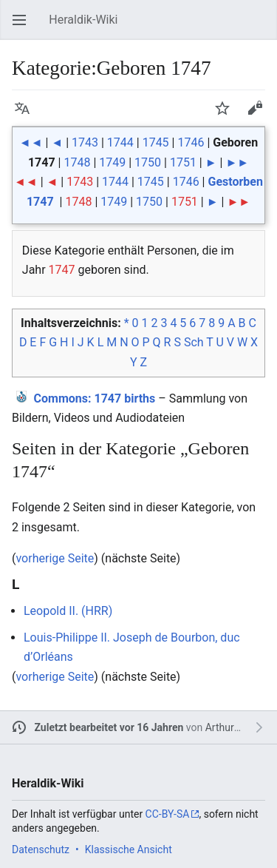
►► (237, 162)
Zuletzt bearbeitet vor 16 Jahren (109, 727)
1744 (120, 142)
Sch (194, 342)
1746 (191, 142)
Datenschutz (41, 850)
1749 (112, 162)
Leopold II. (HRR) (68, 611)
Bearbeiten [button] (259, 115)
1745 (156, 142)
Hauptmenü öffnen (24, 27)
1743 (85, 142)
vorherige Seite (55, 558)
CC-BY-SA (168, 814)
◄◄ (31, 142)
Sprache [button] (27, 115)
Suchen (262, 27)
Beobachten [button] (227, 115)
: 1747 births (95, 398)
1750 (148, 162)
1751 (183, 162)
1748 (77, 162)
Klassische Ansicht (129, 850)
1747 (62, 270)
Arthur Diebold (239, 727)
